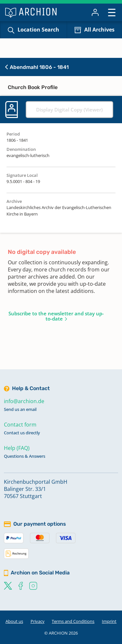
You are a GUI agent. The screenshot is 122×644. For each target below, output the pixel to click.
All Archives (99, 30)
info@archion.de (24, 401)
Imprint (109, 621)
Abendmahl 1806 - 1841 (37, 67)
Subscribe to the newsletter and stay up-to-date (56, 316)
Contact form (20, 425)
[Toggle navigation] (112, 12)
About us (14, 621)
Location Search (38, 30)
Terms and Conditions (73, 621)
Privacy (38, 621)
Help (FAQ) (17, 448)
